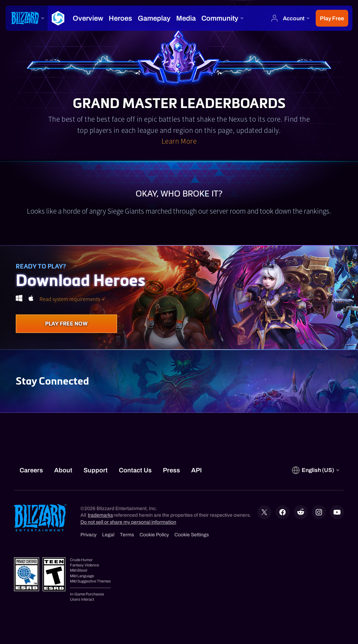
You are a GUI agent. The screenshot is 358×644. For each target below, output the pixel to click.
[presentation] (27, 18)
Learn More (179, 141)
